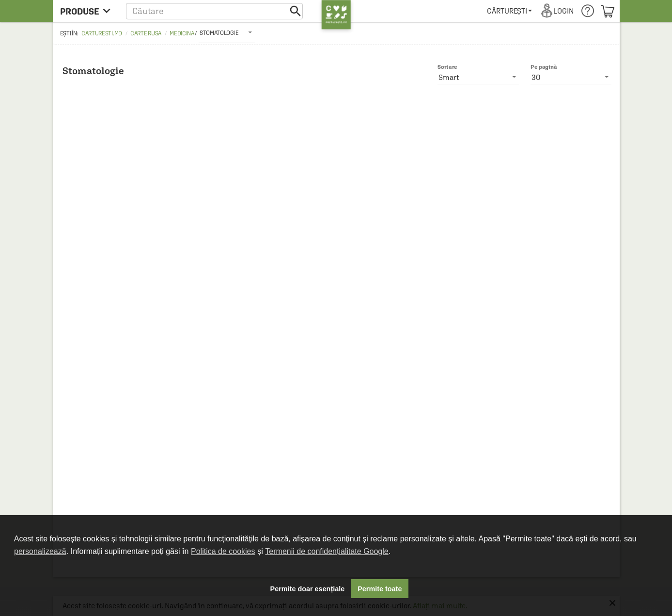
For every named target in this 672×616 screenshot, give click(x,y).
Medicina (182, 33)
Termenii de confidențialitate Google (327, 551)
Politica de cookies (223, 551)
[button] (214, 11)
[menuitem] (509, 11)
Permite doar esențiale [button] (308, 589)
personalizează (40, 551)
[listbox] (227, 32)
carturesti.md (102, 33)
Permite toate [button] (380, 589)
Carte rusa (146, 33)
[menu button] (88, 11)
